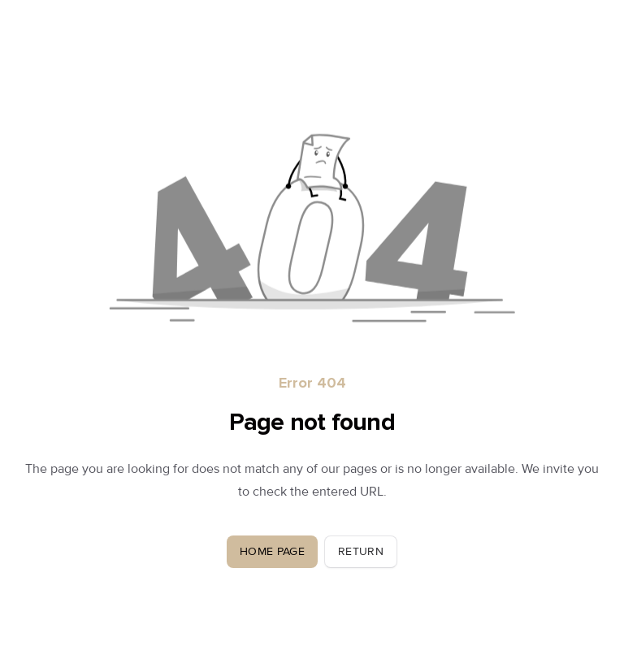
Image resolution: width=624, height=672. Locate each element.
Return (361, 551)
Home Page (272, 551)
